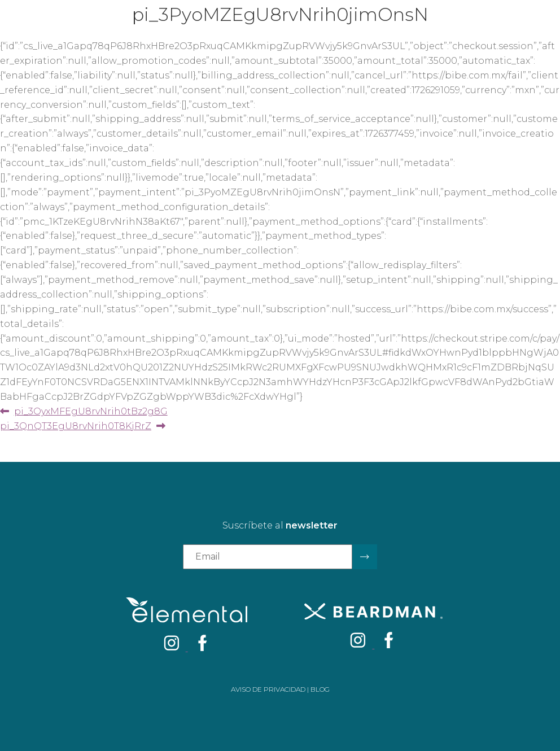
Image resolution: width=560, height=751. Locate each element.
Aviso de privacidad (268, 689)
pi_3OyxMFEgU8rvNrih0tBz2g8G (91, 411)
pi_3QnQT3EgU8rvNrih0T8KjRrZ (76, 426)
